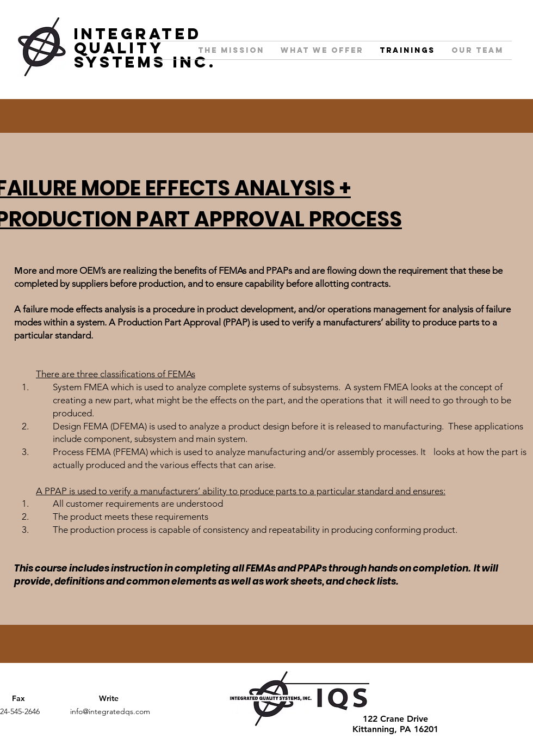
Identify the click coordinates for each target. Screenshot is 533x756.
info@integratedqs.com (110, 711)
